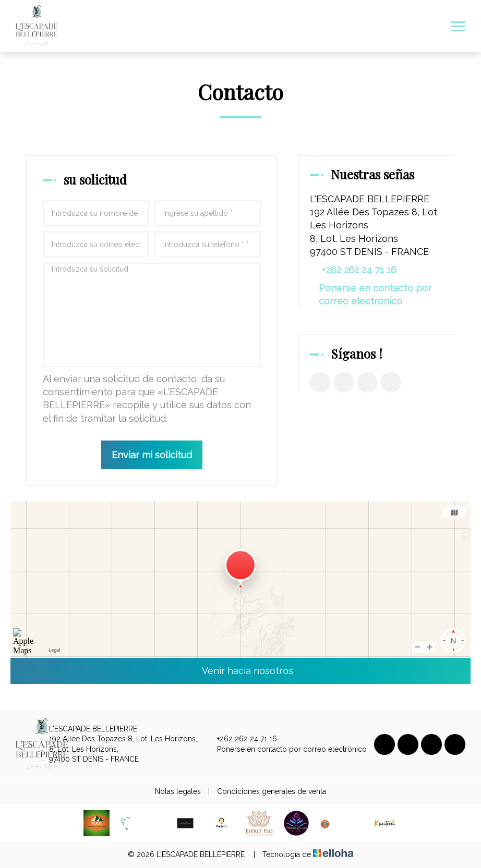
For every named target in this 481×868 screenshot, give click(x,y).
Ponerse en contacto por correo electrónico (375, 295)
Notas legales (178, 791)
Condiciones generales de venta (272, 791)
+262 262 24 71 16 (241, 739)
